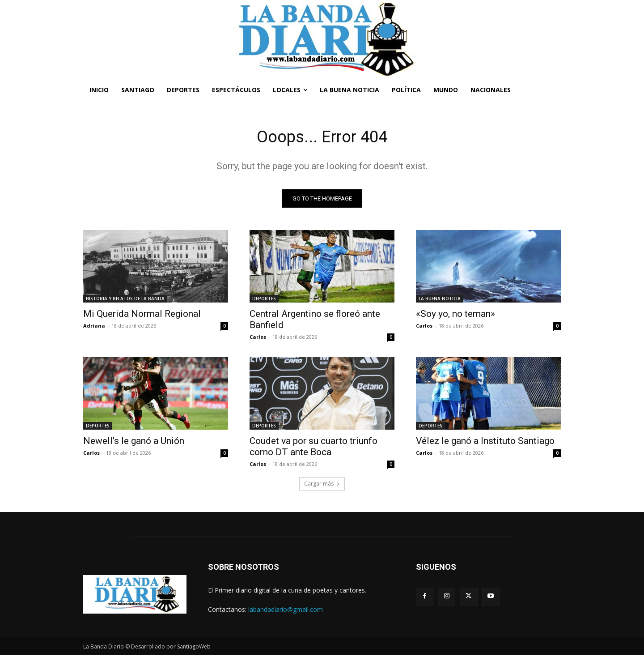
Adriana (94, 328)
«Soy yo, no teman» (455, 316)
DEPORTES (264, 301)
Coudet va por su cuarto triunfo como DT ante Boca (314, 449)
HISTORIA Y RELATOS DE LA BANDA (125, 301)
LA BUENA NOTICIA (440, 301)
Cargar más (322, 486)
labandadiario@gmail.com (286, 612)
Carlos (258, 339)
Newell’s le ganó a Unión (134, 443)
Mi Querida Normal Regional (142, 316)
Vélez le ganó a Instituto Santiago (485, 443)
